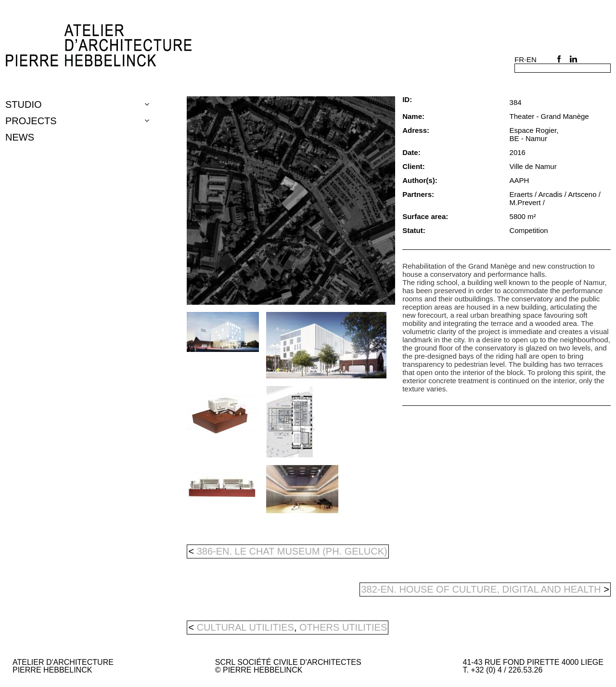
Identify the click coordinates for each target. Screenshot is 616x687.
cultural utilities (245, 627)
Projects (31, 121)
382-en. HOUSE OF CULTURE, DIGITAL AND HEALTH (485, 589)
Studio (24, 104)
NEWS (20, 137)
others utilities (343, 627)
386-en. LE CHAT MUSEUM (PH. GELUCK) (288, 551)
